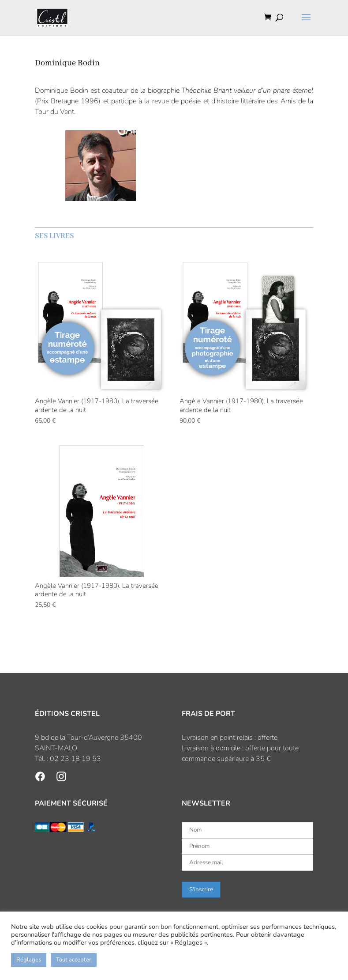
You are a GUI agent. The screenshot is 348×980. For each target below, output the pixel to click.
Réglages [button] (29, 960)
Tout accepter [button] (74, 960)
